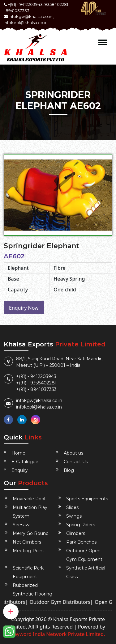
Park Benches (81, 542)
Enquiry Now (24, 308)
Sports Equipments (87, 499)
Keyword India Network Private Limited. (58, 634)
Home (18, 453)
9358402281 (56, 4)
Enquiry (20, 470)
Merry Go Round (31, 533)
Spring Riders (81, 525)
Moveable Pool (29, 499)
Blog (69, 470)
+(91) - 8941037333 (36, 389)
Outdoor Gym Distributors (62, 602)
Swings (74, 516)
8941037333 (17, 11)
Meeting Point (28, 551)
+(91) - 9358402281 (36, 383)
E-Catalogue (25, 462)
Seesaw (21, 525)
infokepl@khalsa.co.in (26, 23)
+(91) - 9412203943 (36, 376)
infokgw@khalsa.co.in (30, 16)
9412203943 (31, 4)
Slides (72, 507)
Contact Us (76, 462)
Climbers (76, 533)
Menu (103, 42)
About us (73, 453)
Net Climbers (27, 542)
